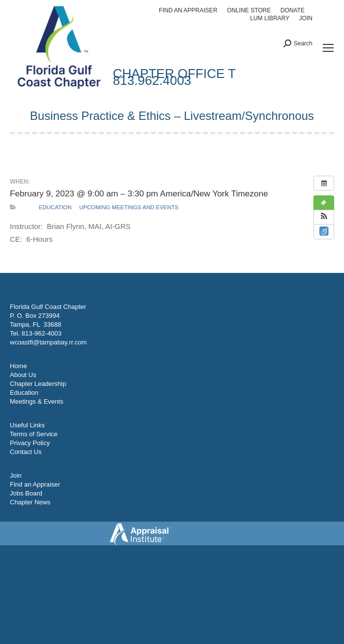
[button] (324, 217)
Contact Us (26, 452)
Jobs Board (26, 493)
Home (18, 366)
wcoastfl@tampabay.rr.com (48, 342)
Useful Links (27, 425)
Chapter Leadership (38, 384)
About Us (23, 375)
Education (55, 207)
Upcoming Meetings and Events (129, 207)
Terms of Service (34, 434)
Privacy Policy (30, 443)
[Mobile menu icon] (328, 48)
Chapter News (30, 502)
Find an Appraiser (35, 484)
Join (16, 475)
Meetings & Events (36, 401)
